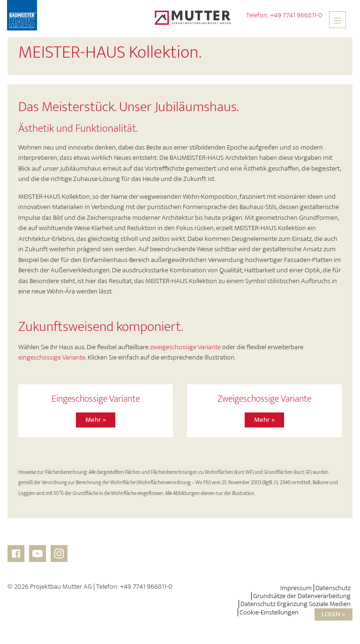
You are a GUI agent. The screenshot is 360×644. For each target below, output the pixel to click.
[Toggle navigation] (337, 20)
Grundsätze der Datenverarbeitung (302, 596)
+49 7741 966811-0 (296, 15)
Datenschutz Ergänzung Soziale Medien (296, 604)
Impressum (296, 588)
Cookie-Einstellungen (269, 612)
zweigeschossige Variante (185, 347)
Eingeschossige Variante (96, 399)
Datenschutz (333, 588)
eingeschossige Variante (52, 357)
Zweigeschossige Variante (264, 399)
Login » (333, 614)
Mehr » (96, 420)
